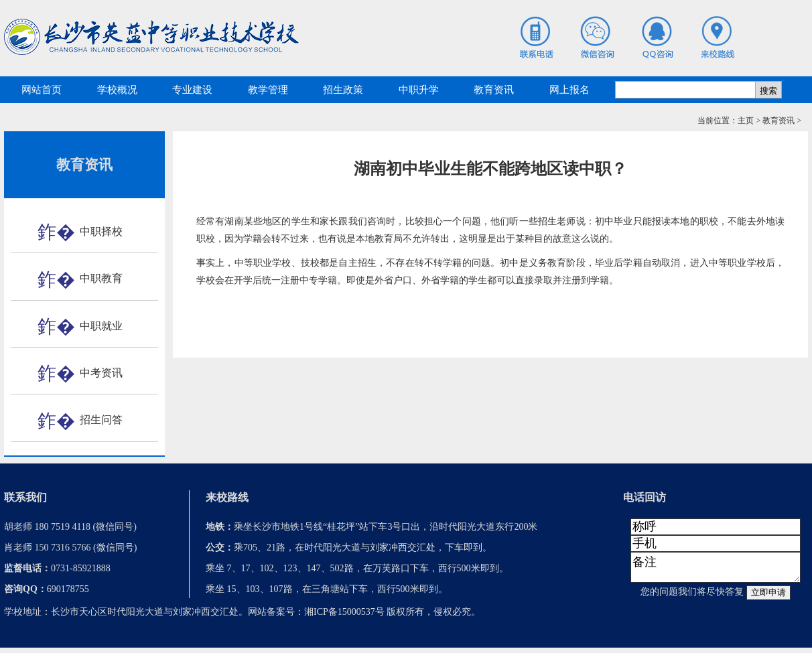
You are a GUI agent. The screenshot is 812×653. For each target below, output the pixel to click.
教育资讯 (494, 90)
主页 (746, 121)
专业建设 (192, 90)
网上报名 (569, 90)
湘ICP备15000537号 (344, 617)
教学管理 (268, 90)
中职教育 (101, 278)
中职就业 (101, 326)
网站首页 (42, 90)
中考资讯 (101, 373)
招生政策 (343, 90)
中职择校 (101, 231)
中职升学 (419, 90)
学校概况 (117, 90)
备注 (716, 570)
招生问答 (101, 420)
